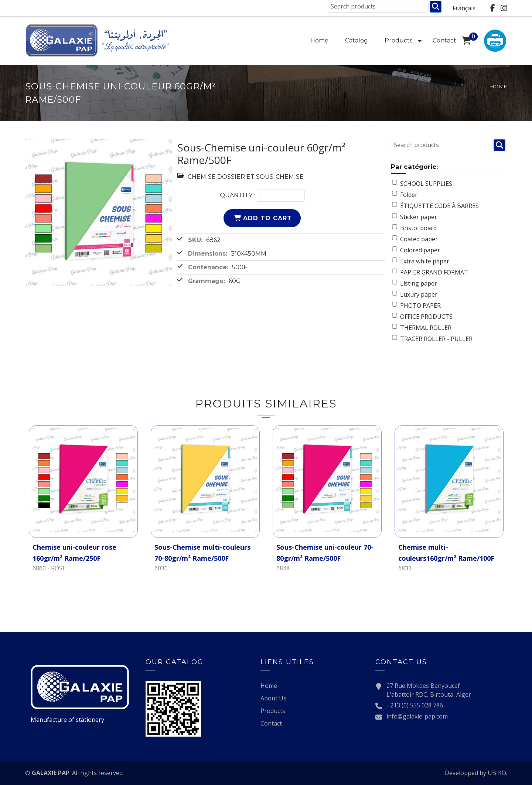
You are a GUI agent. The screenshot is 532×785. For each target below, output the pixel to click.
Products (398, 40)
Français (464, 8)
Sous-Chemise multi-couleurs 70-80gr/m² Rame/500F (202, 553)
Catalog (357, 40)
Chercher (436, 7)
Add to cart (267, 218)
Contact (444, 40)
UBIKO (497, 773)
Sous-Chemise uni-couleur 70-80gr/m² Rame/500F (325, 553)
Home (319, 40)
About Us (273, 698)
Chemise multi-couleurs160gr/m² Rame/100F (446, 553)
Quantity (236, 195)
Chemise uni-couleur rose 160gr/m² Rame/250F (74, 553)
